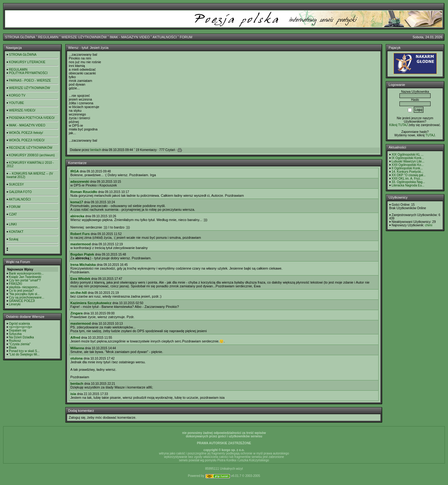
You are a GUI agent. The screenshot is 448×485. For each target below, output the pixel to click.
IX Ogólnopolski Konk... (408, 158)
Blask (13, 348)
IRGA (75, 171)
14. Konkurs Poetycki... (408, 172)
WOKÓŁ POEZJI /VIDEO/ (27, 140)
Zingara (77, 313)
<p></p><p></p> (21, 327)
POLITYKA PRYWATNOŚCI (28, 73)
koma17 (77, 202)
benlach (96, 150)
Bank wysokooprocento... (26, 273)
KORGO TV (17, 95)
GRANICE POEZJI (22, 301)
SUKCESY (16, 184)
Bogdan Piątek (82, 254)
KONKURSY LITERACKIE (27, 62)
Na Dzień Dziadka (21, 337)
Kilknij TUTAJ (398, 125)
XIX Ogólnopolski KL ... (408, 155)
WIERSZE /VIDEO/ (22, 110)
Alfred (75, 337)
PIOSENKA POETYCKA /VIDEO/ (32, 118)
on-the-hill (79, 293)
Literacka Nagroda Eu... (408, 185)
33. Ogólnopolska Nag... (408, 182)
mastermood (81, 244)
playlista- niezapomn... (25, 287)
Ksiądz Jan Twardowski (25, 277)
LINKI (13, 224)
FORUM (186, 37)
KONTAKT (16, 232)
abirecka (77, 216)
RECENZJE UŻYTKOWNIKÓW (31, 148)
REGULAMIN (48, 37)
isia (73, 394)
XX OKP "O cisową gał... (409, 175)
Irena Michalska (83, 265)
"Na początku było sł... (24, 294)
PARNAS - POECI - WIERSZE (30, 80)
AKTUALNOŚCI (165, 37)
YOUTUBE (16, 103)
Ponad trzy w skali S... (24, 351)
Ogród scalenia (19, 324)
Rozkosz (15, 341)
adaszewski (80, 181)
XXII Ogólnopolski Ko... (408, 165)
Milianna (77, 348)
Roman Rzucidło (84, 192)
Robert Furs (80, 234)
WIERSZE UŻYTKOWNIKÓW (84, 37)
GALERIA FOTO (20, 192)
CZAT (13, 214)
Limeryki (15, 304)
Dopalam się (18, 330)
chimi (429, 225)
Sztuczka (15, 334)
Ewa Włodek (80, 279)
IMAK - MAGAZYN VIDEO (130, 37)
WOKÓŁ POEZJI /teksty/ (26, 133)
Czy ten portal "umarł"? (25, 280)
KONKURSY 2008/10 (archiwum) (32, 155)
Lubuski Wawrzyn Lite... (408, 161)
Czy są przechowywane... (27, 297)
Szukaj (14, 239)
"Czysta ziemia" (20, 344)
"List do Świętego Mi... (24, 354)
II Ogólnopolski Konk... (407, 168)
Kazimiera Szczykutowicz (91, 303)
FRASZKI (16, 284)
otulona (77, 358)
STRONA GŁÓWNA (20, 37)
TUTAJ (430, 135)
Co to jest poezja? (21, 291)
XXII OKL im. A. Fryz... (407, 179)
